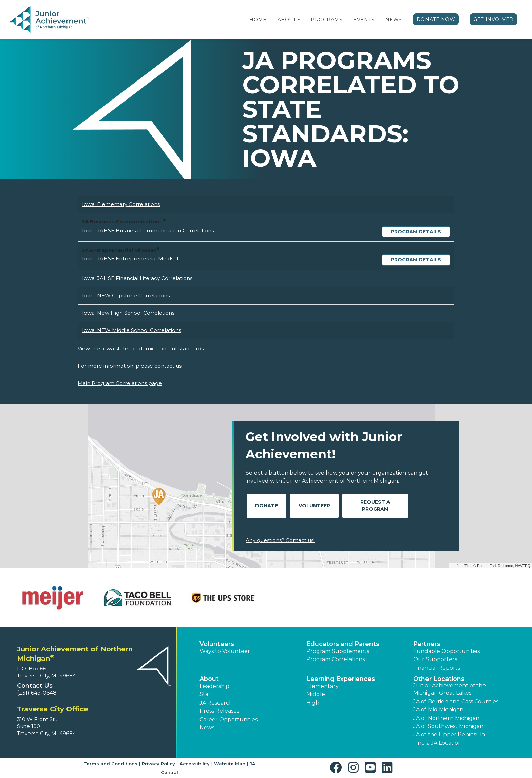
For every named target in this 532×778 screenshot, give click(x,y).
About (287, 20)
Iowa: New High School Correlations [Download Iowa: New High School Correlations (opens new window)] (128, 313)
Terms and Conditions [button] (110, 764)
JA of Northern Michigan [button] (446, 718)
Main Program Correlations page (120, 383)
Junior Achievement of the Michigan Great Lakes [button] (450, 689)
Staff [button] (206, 694)
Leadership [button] (214, 686)
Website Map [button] (230, 764)
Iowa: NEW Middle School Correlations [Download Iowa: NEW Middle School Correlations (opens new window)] (132, 330)
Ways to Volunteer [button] (225, 651)
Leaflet (456, 566)
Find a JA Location (438, 743)
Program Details (416, 232)
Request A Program (375, 505)
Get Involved (493, 19)
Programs (327, 20)
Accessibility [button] (195, 764)
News (394, 20)
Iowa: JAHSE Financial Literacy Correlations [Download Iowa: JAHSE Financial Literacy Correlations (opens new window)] (137, 278)
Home (258, 20)
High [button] (313, 703)
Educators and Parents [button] (343, 644)
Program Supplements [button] (338, 651)
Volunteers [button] (217, 644)
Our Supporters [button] (435, 659)
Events (364, 20)
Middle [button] (316, 694)
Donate (267, 506)
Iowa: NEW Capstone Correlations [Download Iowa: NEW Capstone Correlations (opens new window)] (126, 296)
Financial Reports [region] (437, 668)
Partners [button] (427, 644)
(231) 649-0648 (37, 693)
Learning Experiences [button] (341, 679)
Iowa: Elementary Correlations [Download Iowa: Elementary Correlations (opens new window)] (121, 204)
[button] (299, 20)
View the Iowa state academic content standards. (141, 349)
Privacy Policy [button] (158, 764)
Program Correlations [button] (336, 659)
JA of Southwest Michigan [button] (448, 726)
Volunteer (314, 506)
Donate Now (436, 19)
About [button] (209, 679)
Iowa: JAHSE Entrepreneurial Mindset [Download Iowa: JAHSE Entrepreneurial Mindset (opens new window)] (130, 259)
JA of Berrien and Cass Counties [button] (456, 701)
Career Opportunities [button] (229, 719)
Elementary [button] (322, 686)
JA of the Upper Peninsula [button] (449, 734)
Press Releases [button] (219, 711)
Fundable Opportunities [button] (446, 651)
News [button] (207, 728)
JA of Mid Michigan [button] (438, 710)
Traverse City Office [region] (53, 709)
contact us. (168, 366)
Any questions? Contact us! (280, 540)
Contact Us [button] (35, 686)
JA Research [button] (216, 703)
